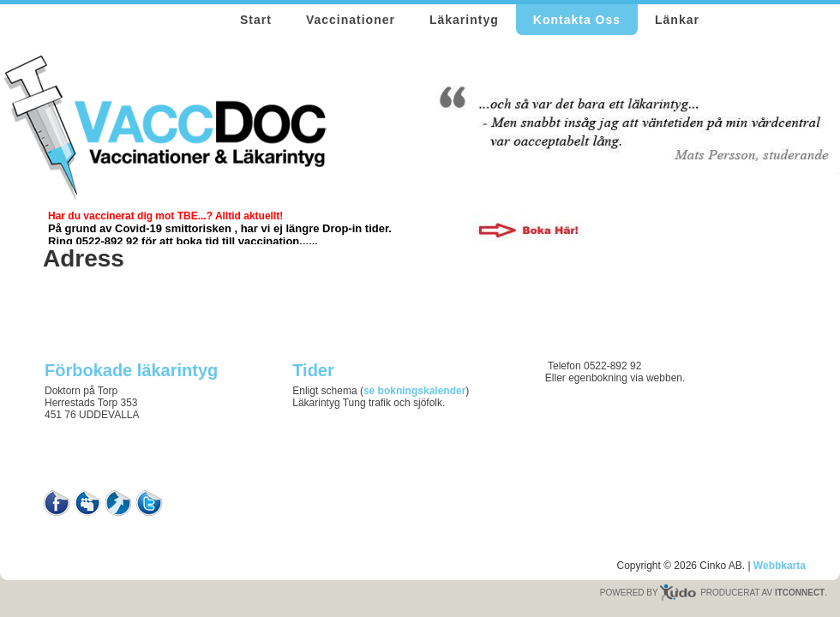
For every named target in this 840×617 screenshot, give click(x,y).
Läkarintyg (464, 20)
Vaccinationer (351, 20)
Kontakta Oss (577, 20)
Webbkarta (780, 566)
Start (256, 20)
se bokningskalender (414, 391)
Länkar (677, 20)
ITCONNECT (800, 593)
